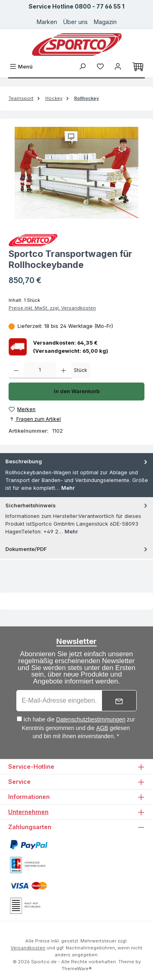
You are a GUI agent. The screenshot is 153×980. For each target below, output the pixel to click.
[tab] (76, 475)
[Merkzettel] (100, 67)
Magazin (105, 22)
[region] (76, 173)
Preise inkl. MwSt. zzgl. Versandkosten (52, 308)
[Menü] (21, 67)
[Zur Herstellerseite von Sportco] (76, 240)
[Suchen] (82, 67)
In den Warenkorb (77, 391)
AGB (102, 728)
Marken (47, 22)
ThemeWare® (77, 969)
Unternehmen (28, 812)
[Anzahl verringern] (16, 370)
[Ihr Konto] (118, 67)
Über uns (75, 22)
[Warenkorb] (138, 67)
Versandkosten (28, 948)
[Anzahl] (40, 370)
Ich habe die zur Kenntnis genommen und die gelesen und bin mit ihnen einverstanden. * (79, 728)
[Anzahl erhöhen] (63, 370)
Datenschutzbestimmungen (91, 719)
